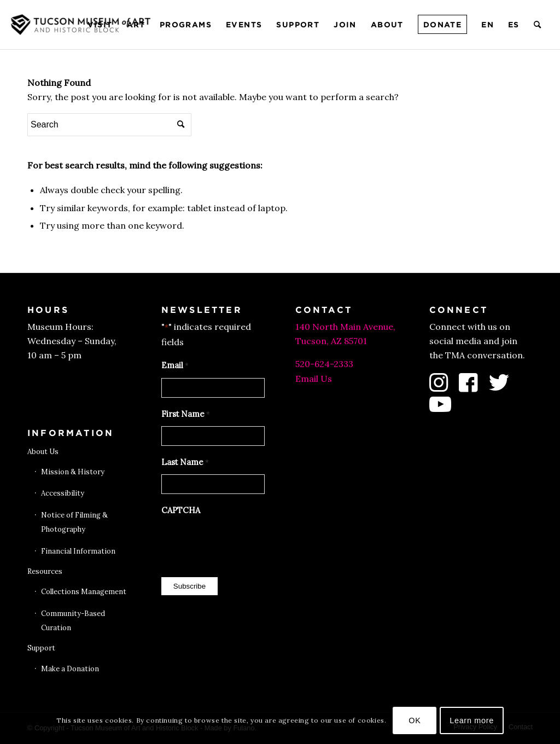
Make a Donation (70, 669)
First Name (186, 415)
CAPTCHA (181, 510)
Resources (45, 571)
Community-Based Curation (73, 621)
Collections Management (84, 592)
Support (41, 648)
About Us (43, 452)
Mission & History (73, 472)
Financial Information (78, 551)
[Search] (538, 25)
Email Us (314, 379)
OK (415, 720)
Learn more (472, 720)
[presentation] (244, 544)
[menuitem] (100, 25)
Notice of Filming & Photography (74, 522)
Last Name (185, 463)
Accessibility (63, 493)
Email (175, 366)
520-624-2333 (324, 364)
